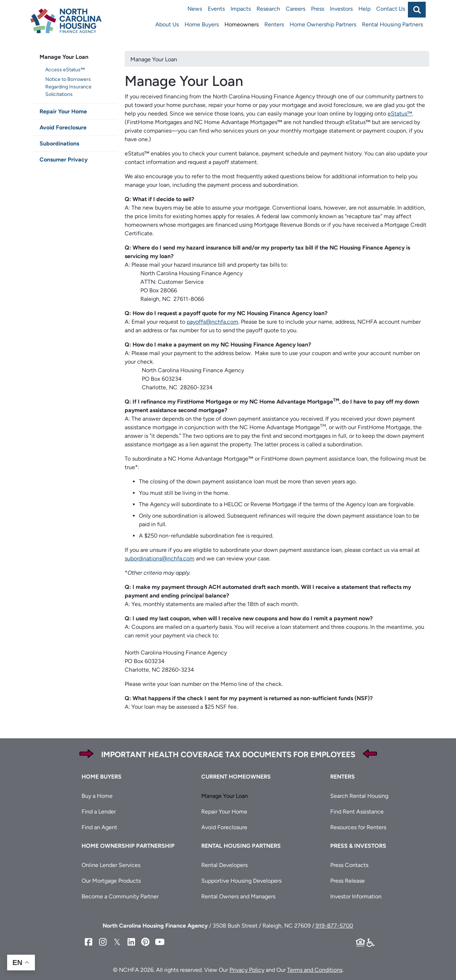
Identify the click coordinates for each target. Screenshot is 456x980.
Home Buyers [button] (102, 777)
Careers (296, 9)
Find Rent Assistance (357, 812)
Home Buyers (202, 24)
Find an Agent (99, 827)
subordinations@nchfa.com (160, 558)
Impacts (241, 9)
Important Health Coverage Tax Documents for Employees (228, 755)
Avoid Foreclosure (63, 127)
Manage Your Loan (64, 57)
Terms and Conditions (315, 970)
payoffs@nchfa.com (213, 322)
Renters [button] (343, 777)
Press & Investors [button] (358, 846)
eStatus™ (400, 114)
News (195, 9)
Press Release (348, 881)
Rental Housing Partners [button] (241, 846)
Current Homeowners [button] (236, 777)
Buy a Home (97, 796)
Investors (341, 9)
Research (268, 9)
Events (216, 9)
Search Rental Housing (359, 796)
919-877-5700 (334, 926)
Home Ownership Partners (323, 24)
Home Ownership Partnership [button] (128, 846)
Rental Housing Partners (392, 24)
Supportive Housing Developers (241, 881)
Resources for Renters (358, 827)
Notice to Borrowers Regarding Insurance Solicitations (68, 87)
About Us (167, 24)
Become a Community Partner (120, 896)
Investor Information (356, 896)
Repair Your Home (63, 111)
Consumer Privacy (64, 160)
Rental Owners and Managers (238, 896)
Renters (274, 24)
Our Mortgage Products (111, 881)
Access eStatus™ (65, 70)
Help (364, 9)
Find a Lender (99, 812)
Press (318, 9)
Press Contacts (349, 865)
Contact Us (391, 9)
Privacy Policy (247, 970)
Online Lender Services (111, 865)
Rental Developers (224, 865)
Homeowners (242, 24)
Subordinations (59, 143)
